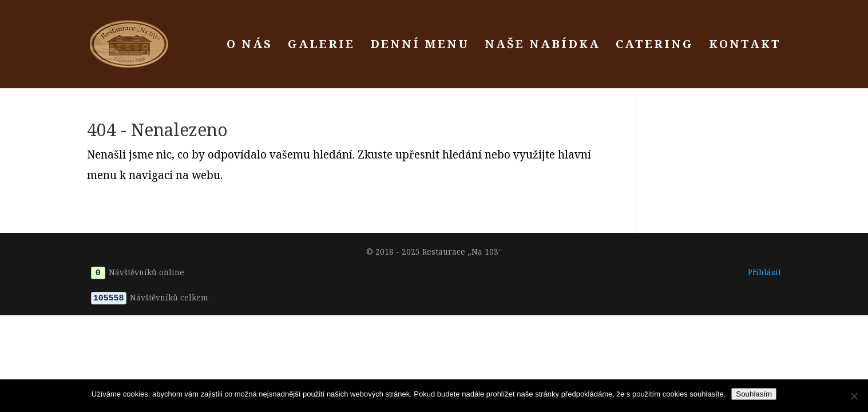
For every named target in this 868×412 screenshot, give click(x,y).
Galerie (321, 46)
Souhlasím (754, 394)
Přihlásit (764, 272)
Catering (655, 46)
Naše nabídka (542, 46)
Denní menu (420, 46)
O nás (249, 46)
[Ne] (854, 396)
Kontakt (745, 46)
